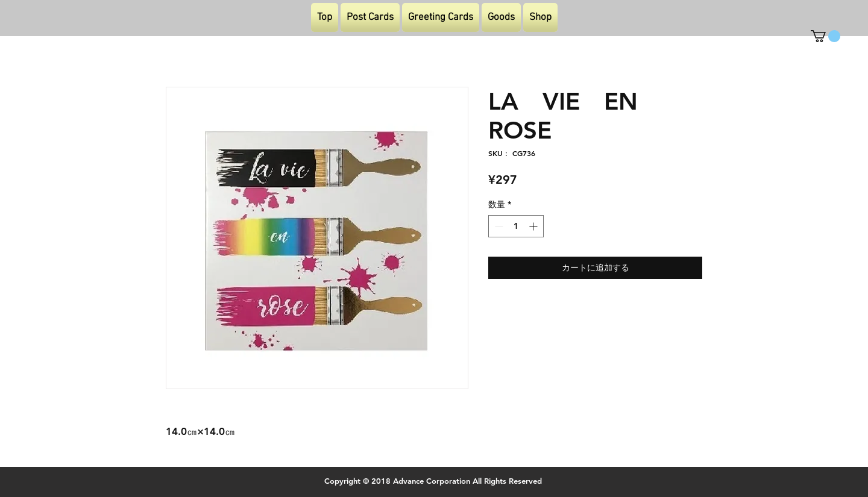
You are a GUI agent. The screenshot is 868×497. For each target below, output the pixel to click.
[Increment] (534, 226)
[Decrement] (498, 226)
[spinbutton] (516, 226)
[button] (826, 36)
